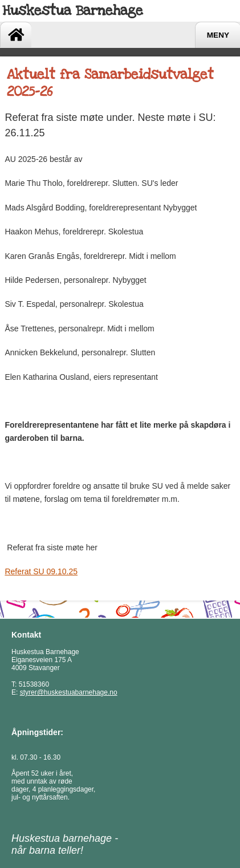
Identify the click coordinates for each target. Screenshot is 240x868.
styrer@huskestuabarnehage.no (69, 692)
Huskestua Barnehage (73, 11)
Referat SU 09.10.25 (41, 571)
